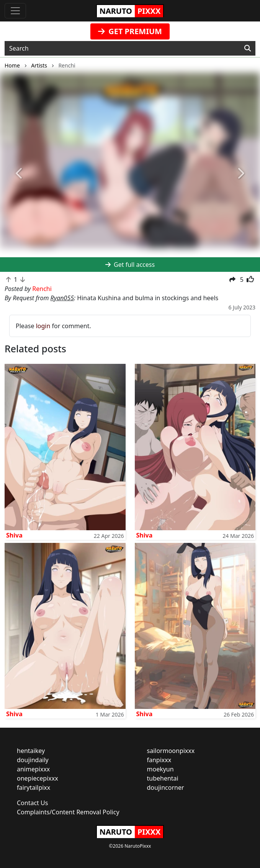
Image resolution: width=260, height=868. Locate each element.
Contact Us (32, 803)
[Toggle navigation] (15, 11)
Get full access (130, 265)
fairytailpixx (34, 787)
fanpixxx (159, 760)
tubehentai (163, 778)
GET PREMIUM (130, 31)
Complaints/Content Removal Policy (68, 812)
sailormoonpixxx (171, 751)
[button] (20, 174)
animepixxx (33, 769)
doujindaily (33, 760)
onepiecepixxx (38, 778)
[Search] (248, 48)
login (43, 326)
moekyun (160, 769)
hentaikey (31, 751)
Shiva (14, 535)
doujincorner (166, 787)
